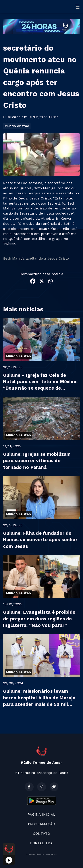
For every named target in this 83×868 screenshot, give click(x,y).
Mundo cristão (17, 126)
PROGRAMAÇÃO (42, 824)
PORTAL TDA (41, 843)
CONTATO (42, 833)
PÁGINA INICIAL (41, 814)
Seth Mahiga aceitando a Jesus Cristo (36, 258)
